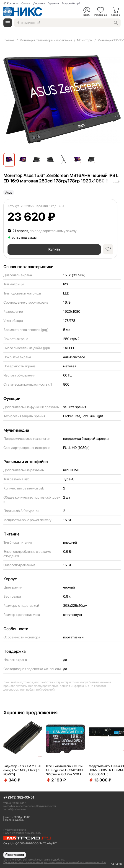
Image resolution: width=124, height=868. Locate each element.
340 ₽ (12, 780)
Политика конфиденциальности (22, 833)
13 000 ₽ (100, 780)
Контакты (13, 3)
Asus (9, 192)
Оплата (26, 3)
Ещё (116, 181)
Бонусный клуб (71, 3)
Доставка (39, 3)
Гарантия (53, 3)
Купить (54, 249)
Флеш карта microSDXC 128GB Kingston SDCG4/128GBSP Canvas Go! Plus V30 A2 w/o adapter (65, 770)
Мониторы (85, 40)
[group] (62, 99)
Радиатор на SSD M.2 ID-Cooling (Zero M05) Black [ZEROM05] (22, 770)
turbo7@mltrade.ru (14, 809)
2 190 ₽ (56, 780)
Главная (9, 40)
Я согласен (15, 855)
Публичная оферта (15, 830)
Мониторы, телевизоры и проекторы (46, 40)
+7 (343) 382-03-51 (19, 798)
